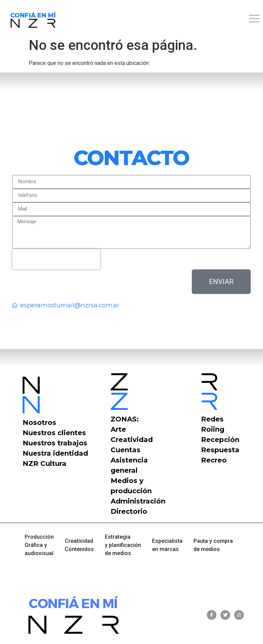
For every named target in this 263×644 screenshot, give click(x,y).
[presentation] (56, 259)
